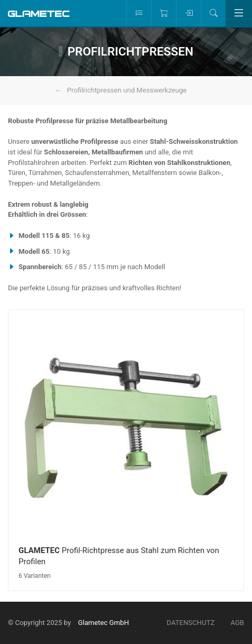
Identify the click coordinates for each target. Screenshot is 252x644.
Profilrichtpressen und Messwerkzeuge (127, 90)
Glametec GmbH (103, 623)
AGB (237, 623)
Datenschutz (191, 623)
